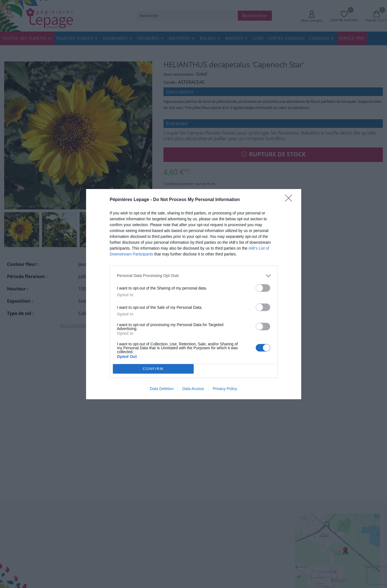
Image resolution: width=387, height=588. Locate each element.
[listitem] (194, 275)
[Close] (290, 200)
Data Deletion (162, 389)
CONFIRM (153, 368)
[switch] (263, 288)
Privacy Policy (225, 389)
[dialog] (194, 294)
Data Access (193, 389)
